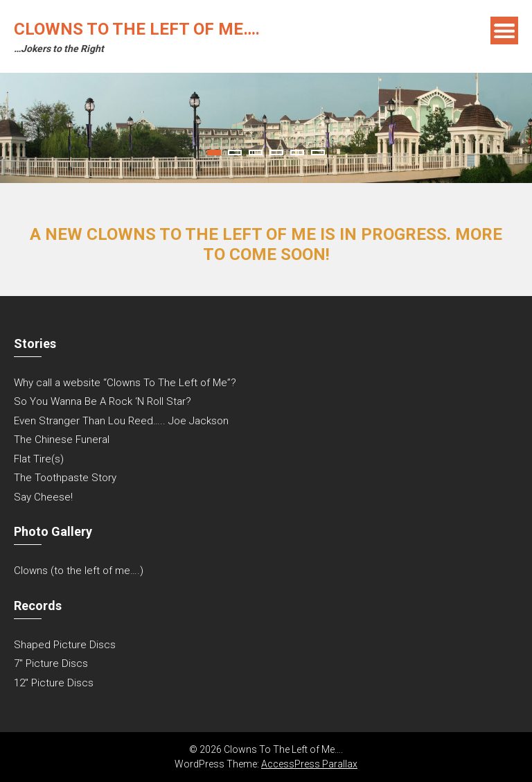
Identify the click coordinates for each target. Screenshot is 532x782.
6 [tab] (318, 153)
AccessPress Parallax (309, 764)
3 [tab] (256, 153)
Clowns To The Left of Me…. (137, 29)
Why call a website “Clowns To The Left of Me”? (125, 383)
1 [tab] (214, 153)
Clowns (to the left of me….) (79, 571)
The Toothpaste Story (65, 478)
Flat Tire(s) (39, 459)
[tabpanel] (266, 128)
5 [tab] (297, 153)
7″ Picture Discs (51, 663)
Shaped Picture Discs (65, 645)
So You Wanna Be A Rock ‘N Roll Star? (103, 401)
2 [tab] (235, 153)
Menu (504, 31)
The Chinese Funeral (62, 440)
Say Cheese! (43, 497)
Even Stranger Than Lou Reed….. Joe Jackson (121, 421)
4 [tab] (276, 153)
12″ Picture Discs (54, 683)
